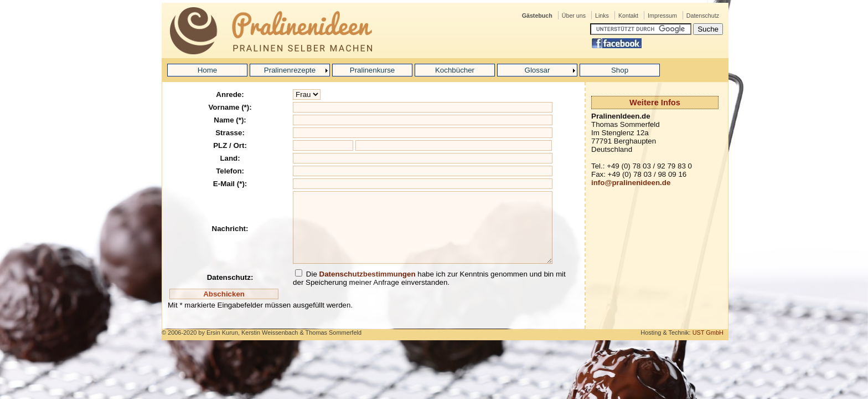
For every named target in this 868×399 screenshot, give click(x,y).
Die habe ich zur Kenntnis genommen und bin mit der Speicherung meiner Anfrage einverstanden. (429, 278)
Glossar (538, 70)
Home (208, 70)
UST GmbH (708, 332)
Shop (620, 70)
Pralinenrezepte (290, 70)
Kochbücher (455, 70)
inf (596, 183)
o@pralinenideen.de (635, 183)
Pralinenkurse (373, 70)
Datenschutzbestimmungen (368, 274)
